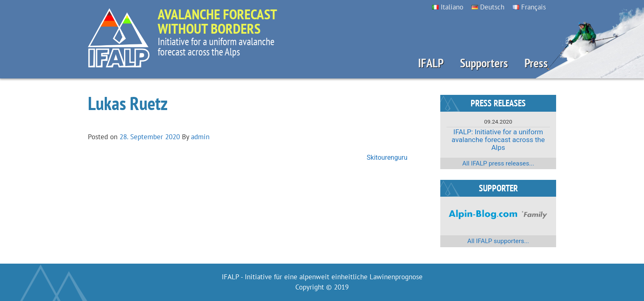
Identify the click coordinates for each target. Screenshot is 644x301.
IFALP (431, 63)
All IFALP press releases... (498, 163)
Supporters (484, 63)
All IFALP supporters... (498, 241)
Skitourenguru (387, 157)
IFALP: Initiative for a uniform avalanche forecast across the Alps (498, 139)
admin (200, 137)
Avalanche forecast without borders (217, 21)
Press (536, 63)
